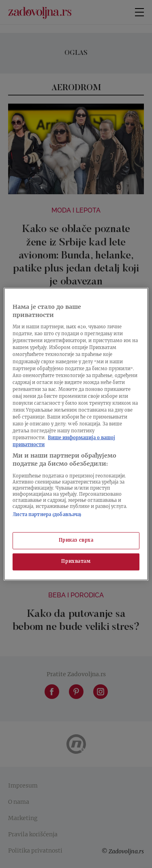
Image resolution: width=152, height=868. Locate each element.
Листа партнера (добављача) (47, 515)
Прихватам (76, 561)
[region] (76, 434)
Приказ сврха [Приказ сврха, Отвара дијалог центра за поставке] (76, 541)
